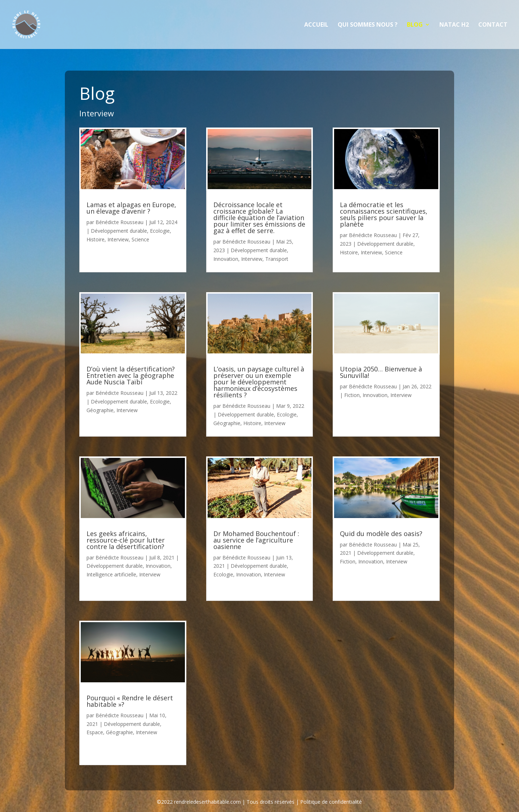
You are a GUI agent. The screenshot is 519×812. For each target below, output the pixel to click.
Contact (493, 25)
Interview (118, 239)
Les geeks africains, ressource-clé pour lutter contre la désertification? (126, 540)
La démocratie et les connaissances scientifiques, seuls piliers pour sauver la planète (384, 214)
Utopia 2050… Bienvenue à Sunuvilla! (381, 372)
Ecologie (160, 231)
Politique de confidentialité (331, 802)
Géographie (100, 410)
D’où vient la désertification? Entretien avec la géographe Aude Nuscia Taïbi (131, 375)
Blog (415, 25)
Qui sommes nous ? (368, 25)
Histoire (96, 239)
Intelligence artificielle (111, 574)
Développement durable (119, 231)
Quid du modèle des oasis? (381, 534)
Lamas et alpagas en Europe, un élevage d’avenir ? (131, 208)
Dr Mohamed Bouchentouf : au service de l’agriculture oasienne (256, 540)
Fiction (352, 395)
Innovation (158, 566)
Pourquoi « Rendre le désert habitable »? (130, 701)
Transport (277, 259)
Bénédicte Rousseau (119, 222)
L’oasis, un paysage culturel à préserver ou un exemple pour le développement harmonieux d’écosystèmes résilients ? (259, 382)
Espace (95, 732)
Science (140, 239)
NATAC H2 (454, 25)
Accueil (316, 25)
